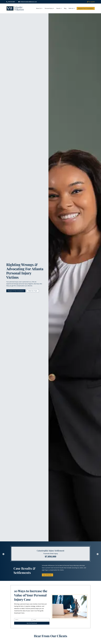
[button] (3, 554)
